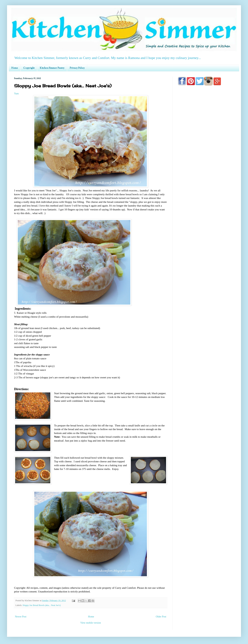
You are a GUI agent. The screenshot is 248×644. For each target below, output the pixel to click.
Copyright (29, 68)
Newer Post (21, 617)
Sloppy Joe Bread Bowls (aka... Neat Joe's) (42, 605)
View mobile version (91, 623)
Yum (16, 94)
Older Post (161, 617)
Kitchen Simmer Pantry (52, 68)
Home (15, 68)
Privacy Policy (77, 68)
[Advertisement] (206, 189)
